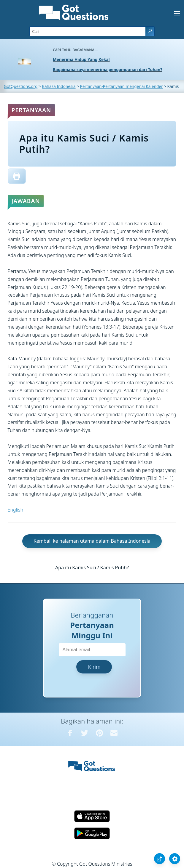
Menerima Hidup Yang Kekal (81, 59)
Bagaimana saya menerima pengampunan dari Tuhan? (108, 69)
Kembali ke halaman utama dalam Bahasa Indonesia (92, 541)
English (15, 510)
